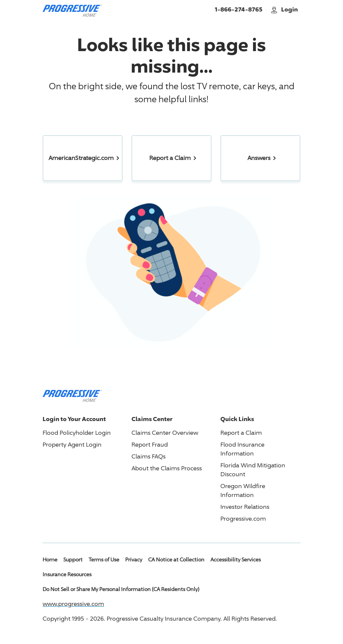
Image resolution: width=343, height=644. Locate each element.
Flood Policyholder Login (77, 433)
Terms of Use (104, 559)
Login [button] (285, 9)
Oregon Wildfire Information (243, 490)
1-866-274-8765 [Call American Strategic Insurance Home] (239, 9)
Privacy (134, 559)
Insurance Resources (67, 574)
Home (50, 559)
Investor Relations (245, 507)
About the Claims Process (167, 468)
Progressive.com (243, 519)
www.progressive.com (73, 604)
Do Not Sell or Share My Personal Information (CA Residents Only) (121, 589)
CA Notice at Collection (176, 559)
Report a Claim (241, 433)
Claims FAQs (149, 456)
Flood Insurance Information (242, 449)
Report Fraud (150, 445)
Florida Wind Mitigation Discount (253, 470)
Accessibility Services (236, 559)
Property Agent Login (72, 445)
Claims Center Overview (165, 433)
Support (73, 559)
